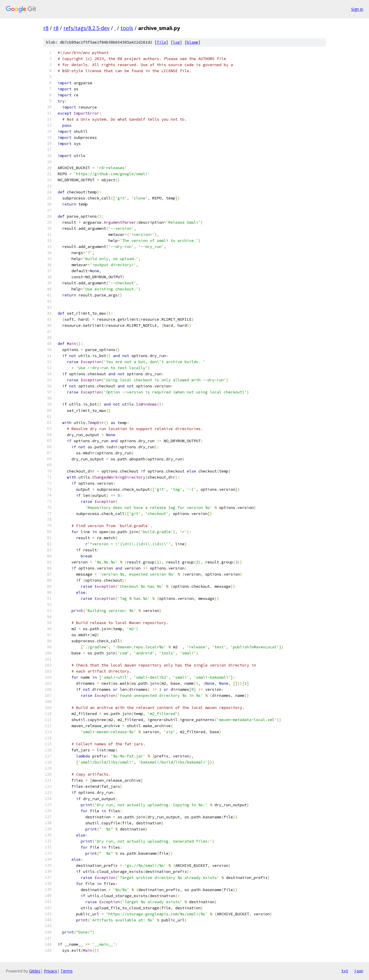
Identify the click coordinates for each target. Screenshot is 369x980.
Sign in (357, 9)
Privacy (50, 971)
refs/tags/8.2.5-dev (86, 28)
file (161, 42)
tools (127, 28)
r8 (46, 28)
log (176, 42)
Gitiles (35, 971)
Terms (67, 971)
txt (345, 971)
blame (193, 42)
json (359, 971)
